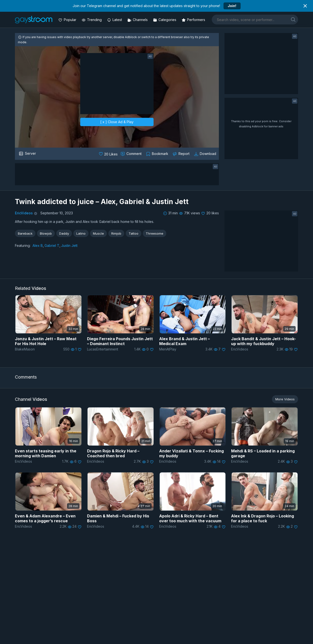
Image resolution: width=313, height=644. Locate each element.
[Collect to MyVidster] (158, 154)
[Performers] (194, 20)
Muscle (98, 233)
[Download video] (206, 154)
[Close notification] (305, 6)
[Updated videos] (115, 20)
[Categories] (165, 20)
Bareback (25, 233)
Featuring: (23, 246)
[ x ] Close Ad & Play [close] (117, 122)
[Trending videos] (92, 20)
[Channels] (138, 20)
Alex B (38, 246)
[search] (293, 19)
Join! (232, 6)
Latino (81, 233)
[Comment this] (132, 154)
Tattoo (134, 233)
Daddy (64, 233)
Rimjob (116, 233)
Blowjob (46, 233)
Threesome (155, 233)
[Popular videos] (68, 20)
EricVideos (24, 213)
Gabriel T (52, 246)
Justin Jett (69, 246)
